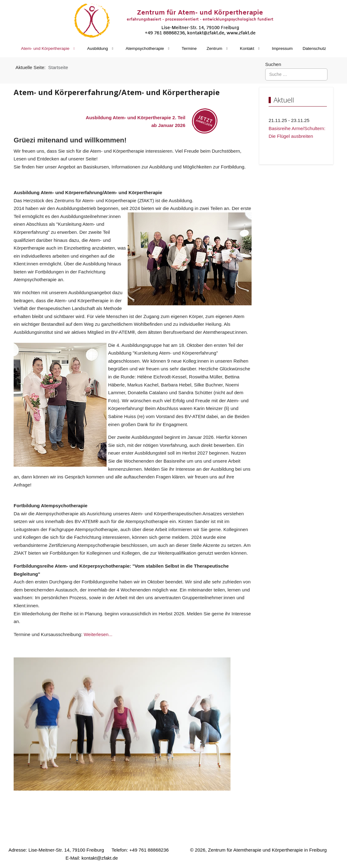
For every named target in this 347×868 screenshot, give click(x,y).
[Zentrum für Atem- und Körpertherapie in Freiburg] (173, 21)
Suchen (273, 64)
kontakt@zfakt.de (100, 858)
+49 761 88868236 (149, 850)
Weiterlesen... (98, 634)
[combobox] (296, 74)
